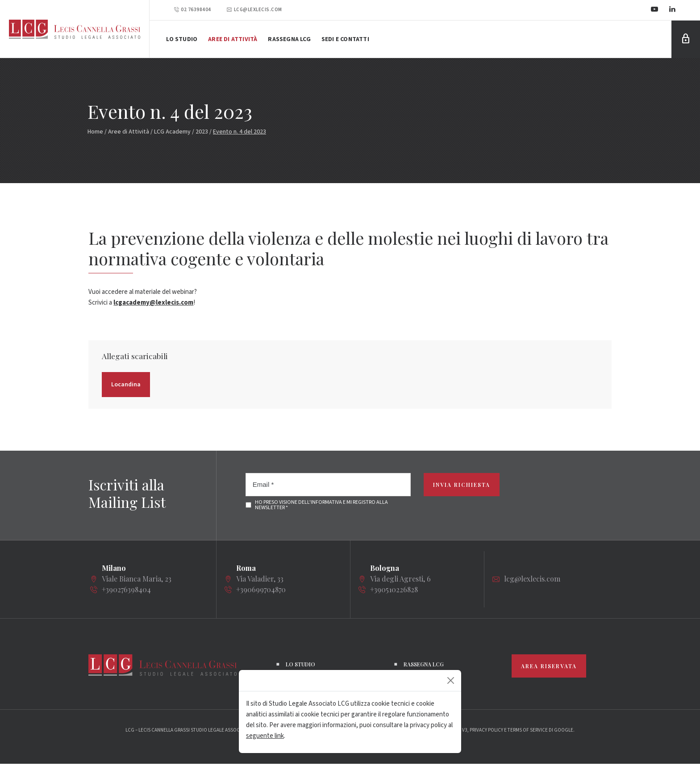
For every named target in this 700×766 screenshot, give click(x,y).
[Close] (451, 680)
